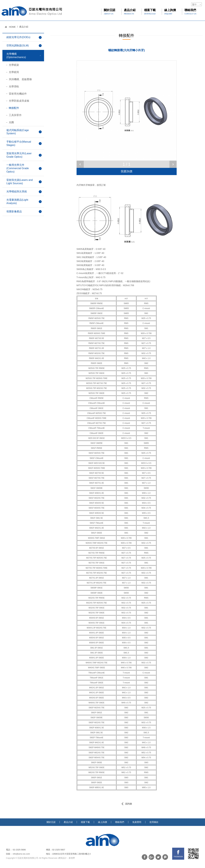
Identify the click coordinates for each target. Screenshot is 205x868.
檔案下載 (150, 12)
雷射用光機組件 (18, 94)
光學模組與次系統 (17, 191)
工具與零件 (15, 115)
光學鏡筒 (14, 72)
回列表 (127, 804)
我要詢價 (127, 171)
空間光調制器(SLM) (18, 46)
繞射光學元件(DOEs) (18, 37)
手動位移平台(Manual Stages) (19, 143)
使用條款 (154, 822)
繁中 (194, 4)
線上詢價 (170, 12)
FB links (178, 854)
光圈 (11, 122)
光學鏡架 (14, 65)
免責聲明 (137, 822)
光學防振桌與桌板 (19, 101)
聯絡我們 (190, 12)
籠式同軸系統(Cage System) (18, 132)
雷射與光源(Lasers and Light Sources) (20, 182)
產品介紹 (130, 12)
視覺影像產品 (14, 211)
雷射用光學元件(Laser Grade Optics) (19, 155)
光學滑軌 (14, 86)
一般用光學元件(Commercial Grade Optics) (18, 168)
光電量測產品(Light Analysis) (17, 201)
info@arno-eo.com (21, 854)
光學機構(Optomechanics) (16, 56)
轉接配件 (14, 108)
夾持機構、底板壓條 (20, 79)
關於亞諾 (110, 12)
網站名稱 (32, 11)
